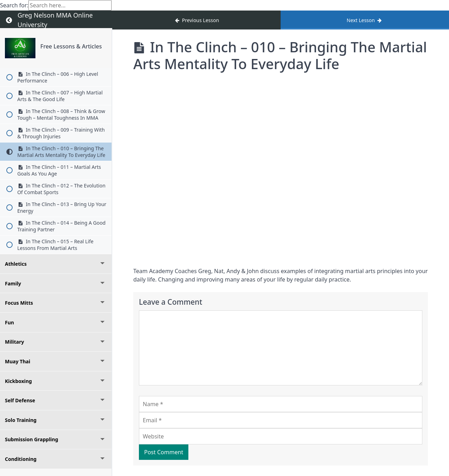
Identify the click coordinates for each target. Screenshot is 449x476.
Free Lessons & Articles (71, 46)
